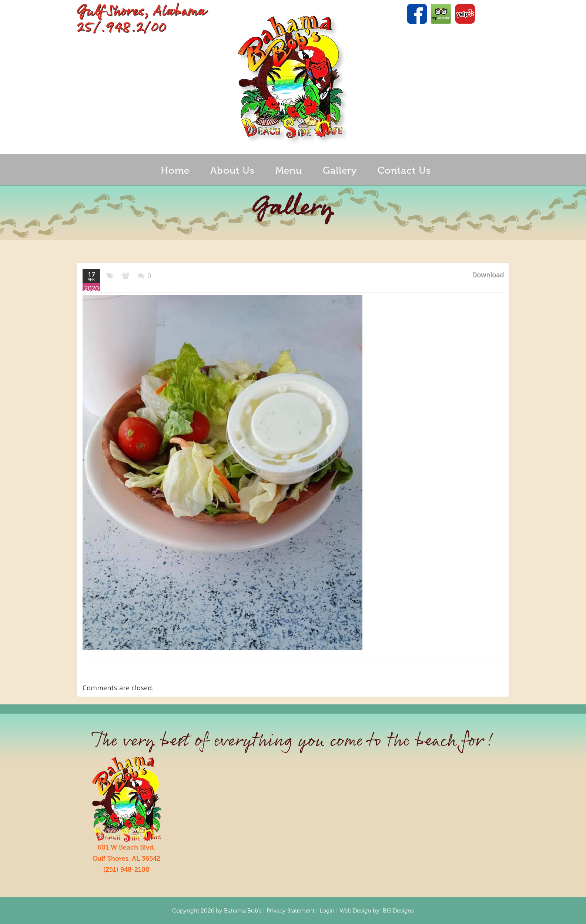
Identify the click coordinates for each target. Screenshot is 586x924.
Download (488, 275)
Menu (289, 171)
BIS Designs (398, 911)
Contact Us (404, 171)
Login (327, 911)
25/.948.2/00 (121, 28)
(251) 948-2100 (126, 870)
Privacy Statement (291, 911)
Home (175, 171)
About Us (232, 171)
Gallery (340, 171)
